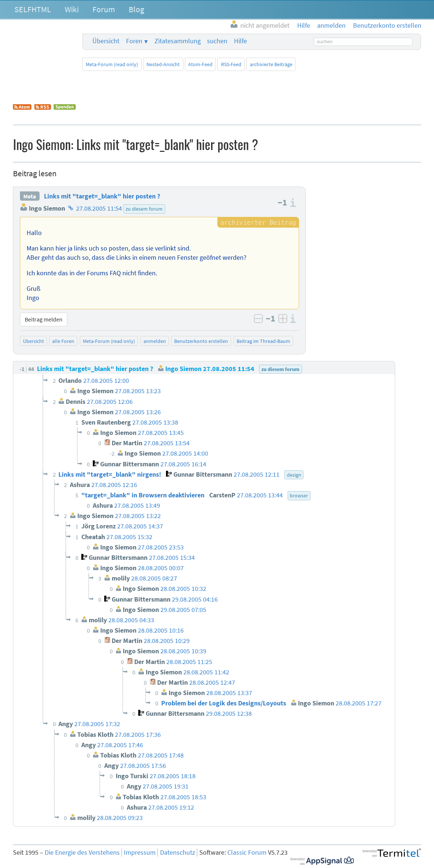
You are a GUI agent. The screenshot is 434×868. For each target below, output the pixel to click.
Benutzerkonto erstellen (201, 341)
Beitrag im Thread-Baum (263, 341)
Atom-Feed (200, 64)
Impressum (140, 852)
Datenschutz (178, 852)
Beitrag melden (44, 319)
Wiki (72, 9)
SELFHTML (33, 9)
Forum (104, 9)
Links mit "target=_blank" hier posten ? (102, 196)
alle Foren (63, 341)
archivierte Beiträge (271, 64)
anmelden (155, 341)
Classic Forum (247, 852)
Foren (134, 41)
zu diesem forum (144, 209)
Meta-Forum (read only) (112, 64)
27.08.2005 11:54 (99, 208)
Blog (136, 9)
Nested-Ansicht (163, 64)
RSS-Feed (231, 64)
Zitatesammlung (178, 41)
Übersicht (106, 41)
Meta (30, 196)
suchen (217, 41)
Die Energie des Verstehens (82, 852)
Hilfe (240, 41)
